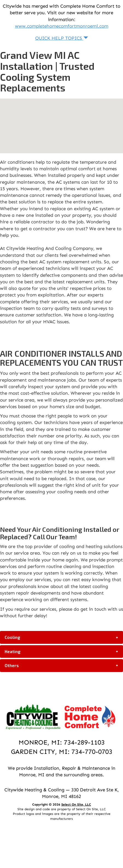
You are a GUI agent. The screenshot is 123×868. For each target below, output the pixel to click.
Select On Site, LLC (76, 804)
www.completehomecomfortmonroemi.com (62, 26)
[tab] (61, 637)
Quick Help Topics (62, 38)
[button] (61, 637)
